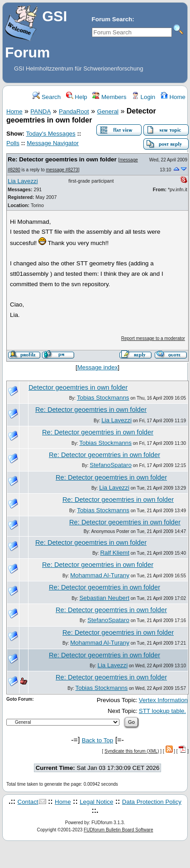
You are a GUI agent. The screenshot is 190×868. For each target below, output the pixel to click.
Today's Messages (50, 134)
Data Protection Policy (152, 802)
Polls (13, 143)
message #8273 (62, 170)
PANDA (40, 111)
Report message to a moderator (153, 338)
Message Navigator (53, 143)
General (108, 111)
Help (77, 97)
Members (109, 97)
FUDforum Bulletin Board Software (118, 830)
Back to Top (97, 740)
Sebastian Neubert (104, 598)
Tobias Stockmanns (103, 398)
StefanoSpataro (111, 465)
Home (173, 97)
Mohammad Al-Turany (100, 575)
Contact (28, 802)
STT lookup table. (162, 711)
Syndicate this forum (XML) (132, 751)
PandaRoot (74, 111)
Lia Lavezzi (23, 181)
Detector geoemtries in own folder (78, 387)
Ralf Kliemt (114, 553)
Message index (98, 367)
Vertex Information (163, 700)
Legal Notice (96, 802)
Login (143, 97)
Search (47, 97)
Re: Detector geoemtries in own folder (62, 159)
